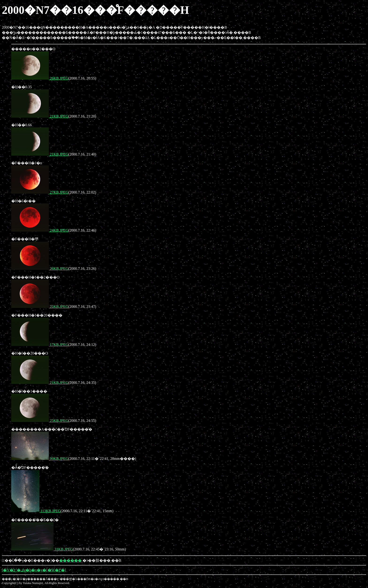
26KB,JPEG (40, 78)
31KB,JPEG (42, 549)
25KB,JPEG (40, 307)
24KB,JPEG (40, 230)
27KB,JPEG (40, 192)
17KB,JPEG (40, 345)
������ (71, 560)
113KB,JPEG (36, 511)
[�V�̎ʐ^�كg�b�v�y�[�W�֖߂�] (34, 570)
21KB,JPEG (40, 116)
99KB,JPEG (40, 459)
